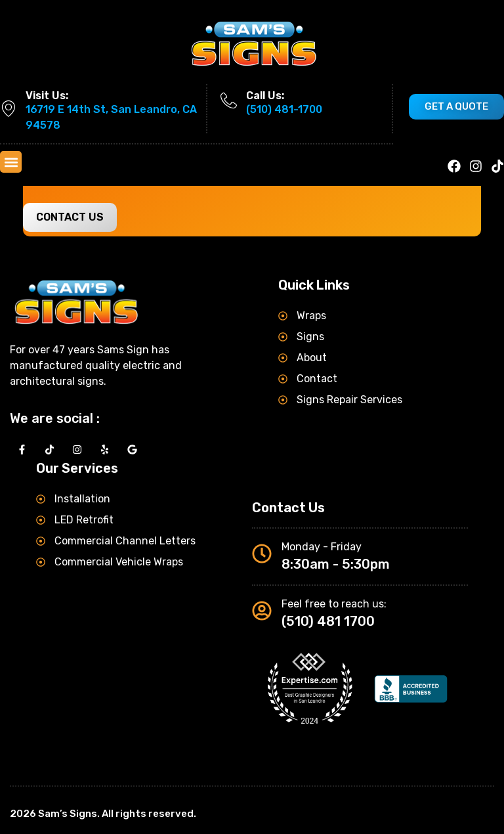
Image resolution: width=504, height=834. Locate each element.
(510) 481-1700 (284, 109)
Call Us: (265, 96)
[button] (11, 162)
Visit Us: (47, 96)
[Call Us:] (229, 101)
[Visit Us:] (8, 109)
